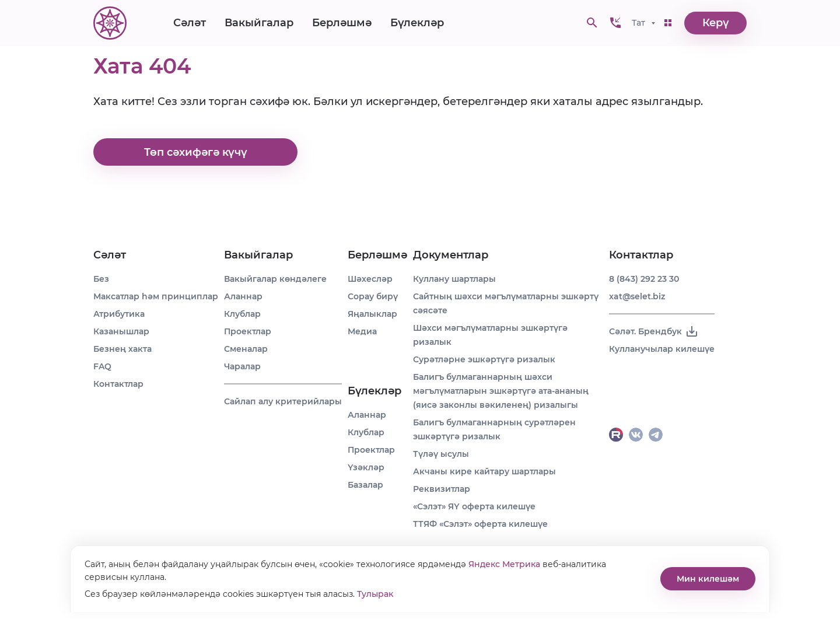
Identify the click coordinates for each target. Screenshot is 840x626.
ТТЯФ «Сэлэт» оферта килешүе (480, 524)
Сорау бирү (373, 296)
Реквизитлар (442, 489)
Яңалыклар (372, 314)
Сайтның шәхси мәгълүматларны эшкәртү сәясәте (506, 303)
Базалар (365, 485)
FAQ (102, 366)
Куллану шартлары (454, 279)
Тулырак (375, 594)
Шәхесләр (370, 279)
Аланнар (243, 296)
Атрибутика (119, 314)
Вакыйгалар (259, 23)
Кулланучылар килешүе (662, 349)
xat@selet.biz (637, 296)
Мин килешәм (708, 579)
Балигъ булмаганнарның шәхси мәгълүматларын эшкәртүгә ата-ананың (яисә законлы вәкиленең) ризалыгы (501, 391)
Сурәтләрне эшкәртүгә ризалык (484, 359)
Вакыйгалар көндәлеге (275, 279)
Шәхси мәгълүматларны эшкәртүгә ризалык (490, 335)
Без (101, 279)
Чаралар (242, 366)
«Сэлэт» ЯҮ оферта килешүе (474, 506)
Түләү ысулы (441, 454)
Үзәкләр (366, 467)
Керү (716, 23)
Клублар (242, 314)
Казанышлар (121, 331)
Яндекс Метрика (504, 564)
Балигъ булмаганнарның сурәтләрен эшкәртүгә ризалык (494, 429)
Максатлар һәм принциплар (156, 296)
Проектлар (248, 331)
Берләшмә (342, 23)
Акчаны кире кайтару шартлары (484, 471)
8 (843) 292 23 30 (644, 279)
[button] (615, 23)
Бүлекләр (417, 23)
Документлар (451, 255)
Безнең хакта (123, 349)
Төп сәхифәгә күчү (196, 152)
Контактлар (118, 384)
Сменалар (246, 349)
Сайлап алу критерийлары (283, 401)
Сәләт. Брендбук (654, 331)
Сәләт (190, 23)
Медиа (362, 331)
